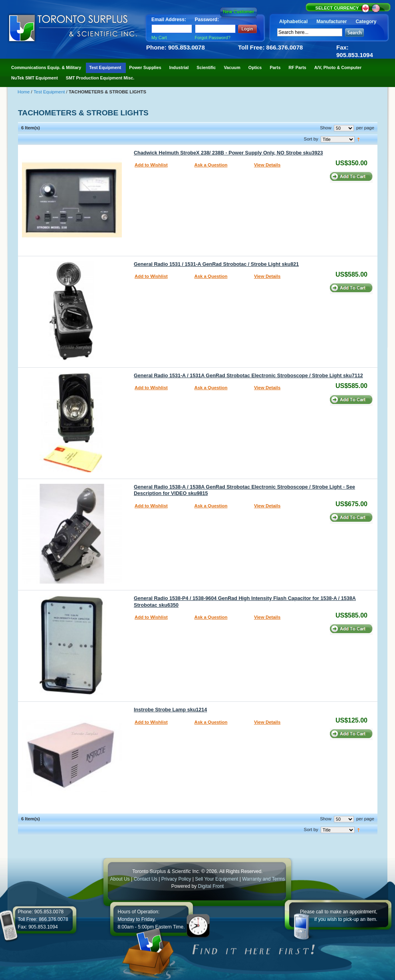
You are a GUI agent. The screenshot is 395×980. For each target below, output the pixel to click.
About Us (120, 879)
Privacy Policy (176, 879)
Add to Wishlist (151, 165)
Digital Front (211, 886)
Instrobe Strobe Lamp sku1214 (170, 710)
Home (24, 92)
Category (366, 22)
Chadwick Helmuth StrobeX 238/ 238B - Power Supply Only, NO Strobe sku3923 (228, 153)
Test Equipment (50, 92)
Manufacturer (331, 22)
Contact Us (146, 879)
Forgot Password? (213, 38)
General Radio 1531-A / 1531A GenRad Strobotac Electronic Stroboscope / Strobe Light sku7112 (248, 376)
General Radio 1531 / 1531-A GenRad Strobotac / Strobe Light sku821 (216, 264)
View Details (267, 165)
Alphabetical (293, 22)
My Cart (159, 38)
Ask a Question (211, 165)
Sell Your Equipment (217, 879)
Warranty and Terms (263, 879)
